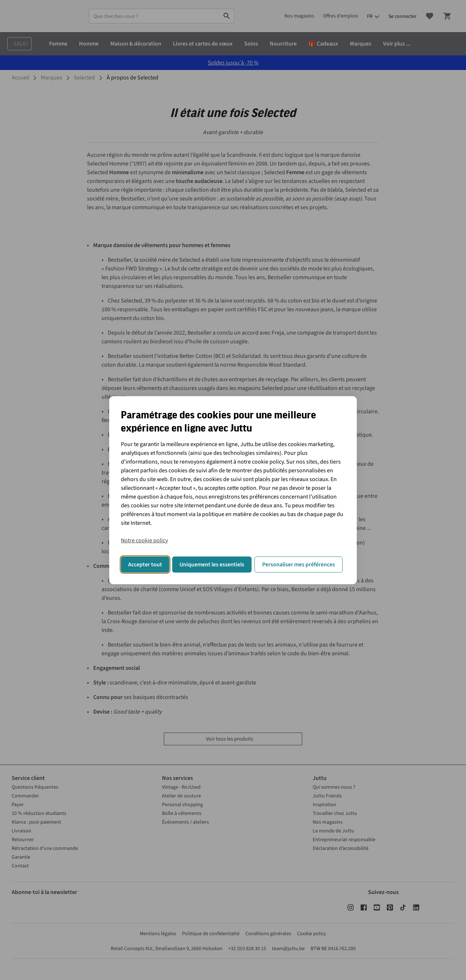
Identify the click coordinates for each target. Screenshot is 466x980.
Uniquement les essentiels (212, 565)
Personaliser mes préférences (299, 565)
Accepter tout (145, 565)
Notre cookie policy (144, 540)
